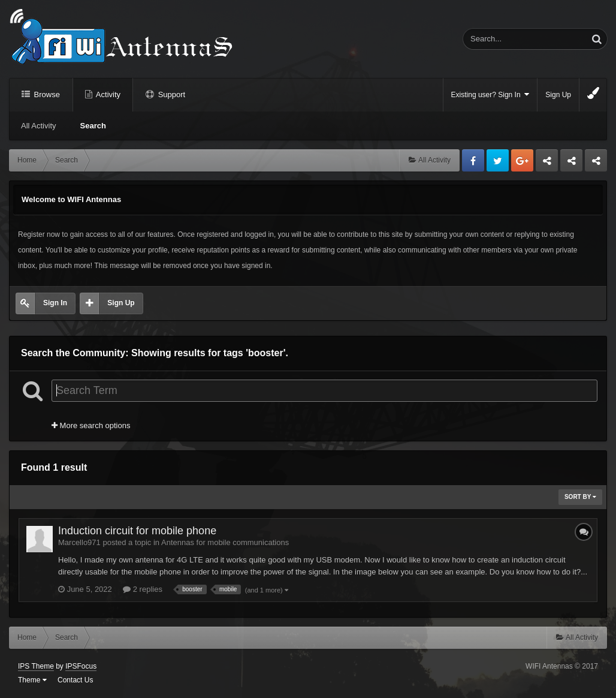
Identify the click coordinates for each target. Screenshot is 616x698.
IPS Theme (36, 666)
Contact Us (75, 680)
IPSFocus (81, 666)
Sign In (55, 303)
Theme (32, 680)
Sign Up (558, 95)
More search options (91, 425)
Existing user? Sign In (490, 94)
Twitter (498, 160)
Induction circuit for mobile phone (137, 531)
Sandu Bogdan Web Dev (596, 164)
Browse (46, 94)
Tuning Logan (572, 164)
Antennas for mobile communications (225, 542)
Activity (107, 94)
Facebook (473, 160)
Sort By (580, 497)
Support (170, 94)
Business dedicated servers (547, 164)
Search (93, 126)
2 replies (143, 589)
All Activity (39, 126)
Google (522, 160)
